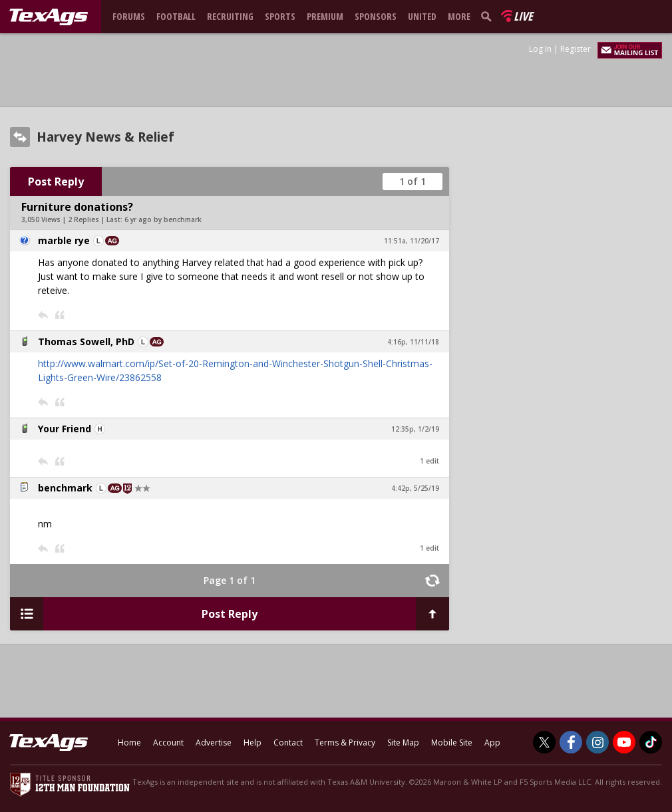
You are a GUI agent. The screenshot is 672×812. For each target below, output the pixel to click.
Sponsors (376, 16)
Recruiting (230, 16)
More (459, 16)
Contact (288, 743)
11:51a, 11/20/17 (412, 241)
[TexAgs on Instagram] (597, 742)
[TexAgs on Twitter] (544, 742)
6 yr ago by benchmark (163, 219)
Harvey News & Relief (105, 137)
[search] (489, 16)
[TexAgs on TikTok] (651, 742)
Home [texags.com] (129, 743)
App (492, 743)
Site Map (403, 743)
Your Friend (65, 429)
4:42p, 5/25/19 (415, 488)
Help (252, 743)
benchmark (65, 488)
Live (523, 16)
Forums (129, 16)
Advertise (214, 743)
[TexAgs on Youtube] (624, 742)
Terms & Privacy (345, 743)
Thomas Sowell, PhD (86, 341)
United (422, 16)
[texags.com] (49, 17)
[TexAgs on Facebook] (571, 742)
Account (168, 743)
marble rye (64, 240)
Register (576, 49)
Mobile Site (452, 743)
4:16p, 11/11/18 (413, 342)
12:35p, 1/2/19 (415, 429)
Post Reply (56, 182)
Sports (280, 16)
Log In (540, 49)
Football (176, 16)
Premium (325, 16)
